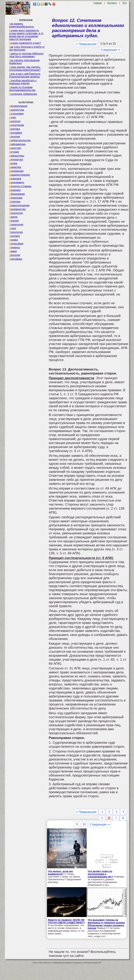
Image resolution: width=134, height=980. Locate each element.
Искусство (15, 148)
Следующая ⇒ (110, 50)
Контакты (112, 3)
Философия (16, 244)
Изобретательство (20, 140)
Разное (13, 217)
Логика (13, 163)
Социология (16, 224)
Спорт (13, 228)
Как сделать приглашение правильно (24, 62)
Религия (14, 221)
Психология (16, 213)
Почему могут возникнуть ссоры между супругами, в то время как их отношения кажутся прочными (26, 35)
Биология (15, 121)
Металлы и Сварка (20, 186)
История (14, 152)
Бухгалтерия (17, 125)
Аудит (13, 117)
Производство (17, 209)
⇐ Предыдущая (86, 44)
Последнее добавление (23, 94)
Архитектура (17, 110)
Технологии (16, 232)
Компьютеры (17, 156)
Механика (15, 190)
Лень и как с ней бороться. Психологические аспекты (25, 75)
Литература (16, 159)
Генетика (14, 129)
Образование (17, 194)
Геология (15, 137)
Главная (98, 3)
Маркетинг (15, 167)
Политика (15, 202)
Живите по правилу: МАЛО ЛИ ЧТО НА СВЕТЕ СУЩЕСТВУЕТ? (66, 921)
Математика (16, 171)
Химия (13, 251)
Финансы (15, 247)
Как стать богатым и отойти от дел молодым (27, 48)
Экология (15, 255)
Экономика (16, 259)
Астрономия (16, 114)
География (16, 133)
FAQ (125, 3)
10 (84, 824)
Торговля (15, 236)
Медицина (15, 179)
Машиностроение (19, 175)
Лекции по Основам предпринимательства (22, 89)
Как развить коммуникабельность (22, 25)
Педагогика (16, 198)
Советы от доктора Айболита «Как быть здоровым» (26, 55)
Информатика (17, 144)
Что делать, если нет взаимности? (60, 873)
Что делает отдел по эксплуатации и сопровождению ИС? (100, 874)
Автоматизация (18, 106)
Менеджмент (17, 182)
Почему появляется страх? (25, 43)
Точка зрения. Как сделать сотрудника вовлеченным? (25, 68)
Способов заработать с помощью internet (23, 82)
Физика (13, 240)
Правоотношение (19, 205)
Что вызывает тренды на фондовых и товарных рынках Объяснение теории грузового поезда (106, 924)
